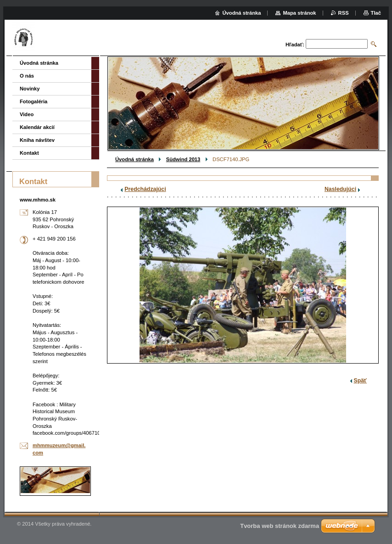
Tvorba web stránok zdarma (280, 526)
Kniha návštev (37, 140)
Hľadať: (295, 45)
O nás (27, 76)
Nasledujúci (340, 189)
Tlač (376, 13)
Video (27, 114)
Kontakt (29, 153)
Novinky (30, 89)
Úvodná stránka (134, 159)
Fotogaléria (34, 101)
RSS (344, 13)
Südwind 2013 (183, 159)
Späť (360, 381)
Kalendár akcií (37, 127)
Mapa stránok (299, 13)
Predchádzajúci (145, 189)
